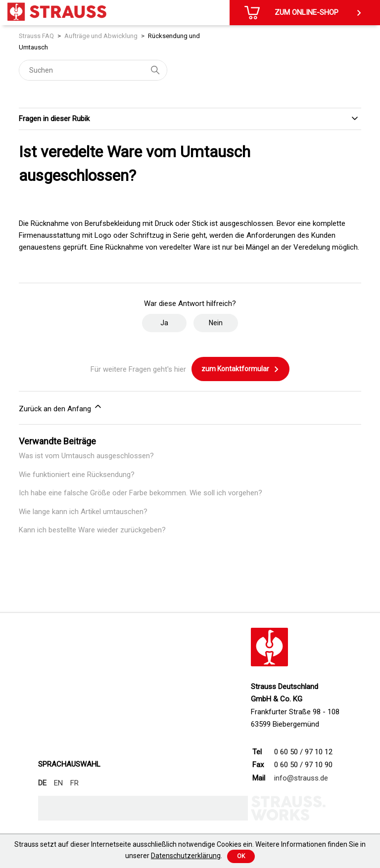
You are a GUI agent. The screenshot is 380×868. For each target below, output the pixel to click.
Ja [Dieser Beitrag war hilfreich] (164, 323)
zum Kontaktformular (240, 369)
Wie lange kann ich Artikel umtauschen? (83, 512)
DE (42, 783)
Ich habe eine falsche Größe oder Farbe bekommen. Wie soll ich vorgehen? (141, 493)
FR (74, 783)
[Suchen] (93, 70)
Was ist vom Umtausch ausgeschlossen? (86, 456)
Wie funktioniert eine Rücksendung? (77, 475)
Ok (241, 856)
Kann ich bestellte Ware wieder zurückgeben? (92, 530)
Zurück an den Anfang (61, 407)
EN (58, 783)
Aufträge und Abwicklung (101, 36)
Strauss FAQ (36, 36)
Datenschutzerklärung (186, 856)
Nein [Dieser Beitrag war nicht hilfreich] (216, 323)
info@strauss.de (301, 778)
